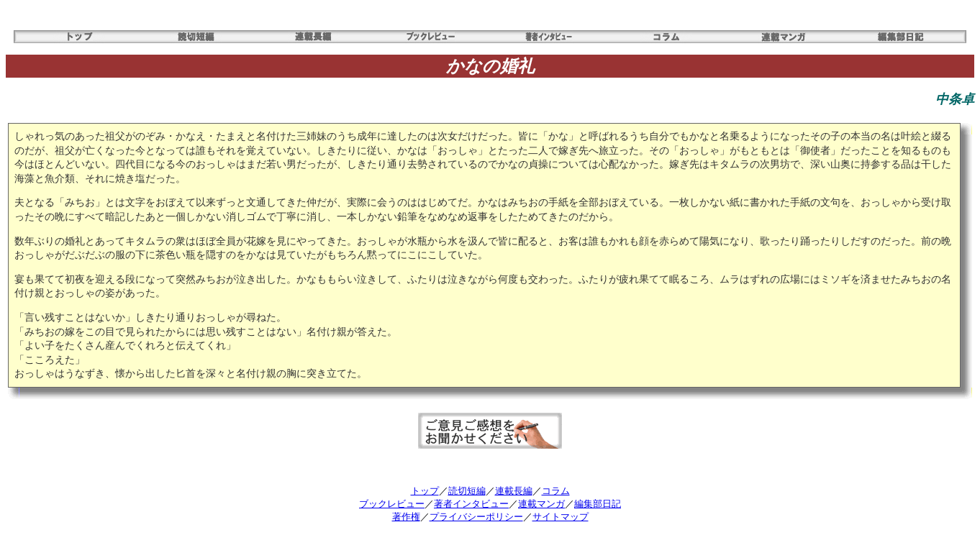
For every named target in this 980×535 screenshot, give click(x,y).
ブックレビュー (392, 504)
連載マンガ (541, 504)
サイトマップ (561, 517)
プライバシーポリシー (476, 517)
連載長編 (514, 491)
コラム (556, 491)
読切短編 (467, 491)
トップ (425, 491)
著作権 (406, 517)
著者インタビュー (471, 504)
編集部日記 (598, 504)
